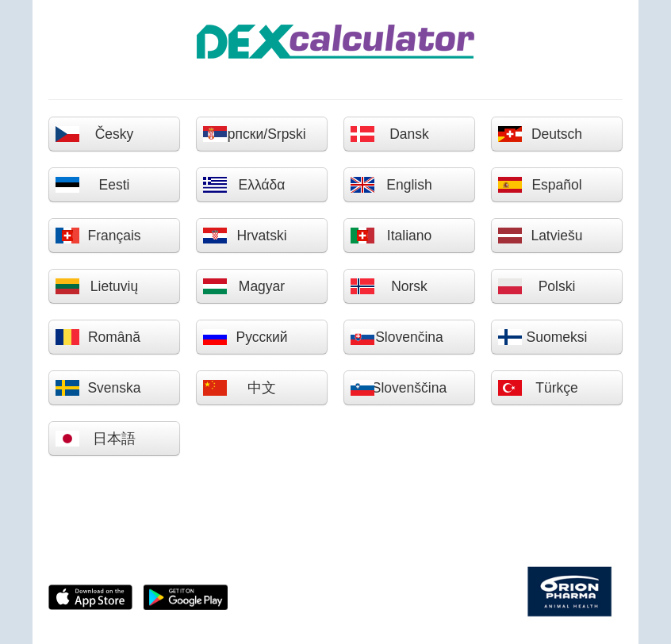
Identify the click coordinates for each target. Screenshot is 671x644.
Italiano (391, 236)
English (391, 185)
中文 (239, 388)
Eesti (92, 185)
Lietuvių (96, 286)
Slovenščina (398, 388)
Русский (245, 337)
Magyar (243, 286)
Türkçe (538, 388)
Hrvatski (245, 236)
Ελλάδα (243, 185)
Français (98, 236)
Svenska (98, 388)
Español (540, 185)
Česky (94, 134)
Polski (536, 286)
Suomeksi (542, 337)
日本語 (95, 439)
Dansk (389, 134)
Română (98, 337)
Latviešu (540, 236)
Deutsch (540, 134)
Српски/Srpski (254, 134)
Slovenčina (397, 337)
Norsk (389, 286)
